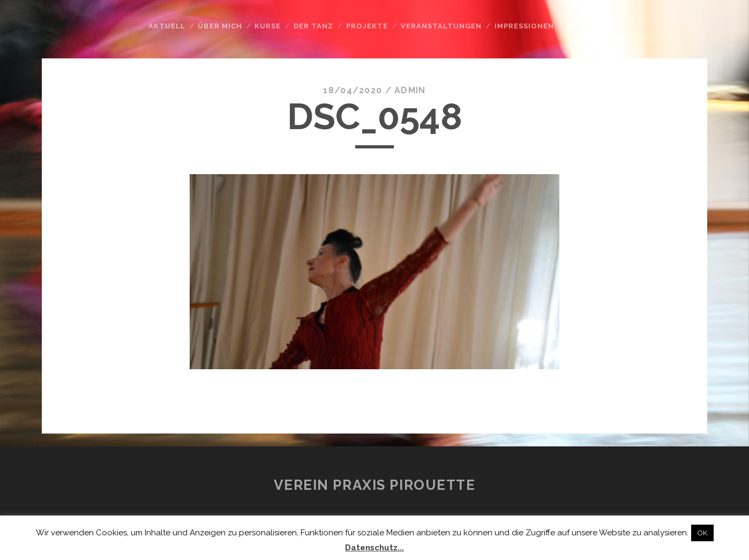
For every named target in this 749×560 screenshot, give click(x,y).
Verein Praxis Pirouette (375, 485)
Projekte (367, 26)
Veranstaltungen (441, 26)
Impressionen (525, 26)
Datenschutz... (374, 548)
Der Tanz (313, 26)
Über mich (220, 26)
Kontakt (586, 26)
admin (410, 90)
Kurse (268, 26)
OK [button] (702, 533)
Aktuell (167, 26)
